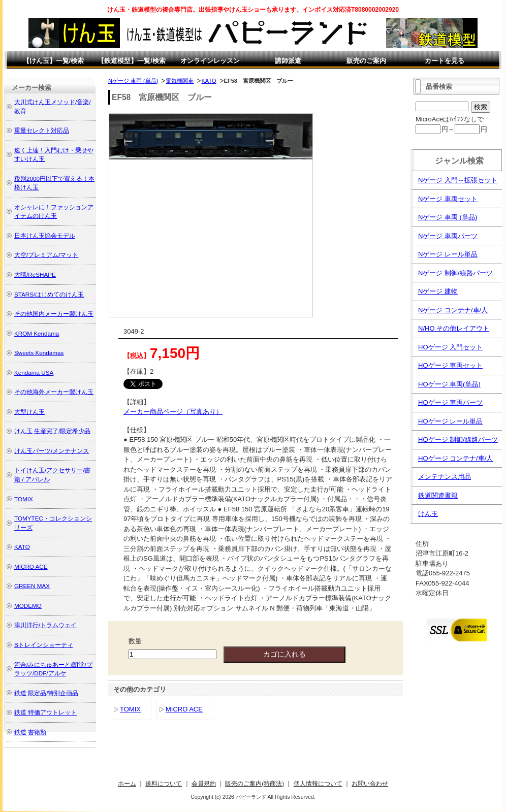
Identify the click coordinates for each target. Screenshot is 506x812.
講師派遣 (288, 61)
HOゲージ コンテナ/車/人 (455, 458)
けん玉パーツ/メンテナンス (52, 451)
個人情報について (318, 783)
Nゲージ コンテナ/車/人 (453, 310)
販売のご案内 (366, 61)
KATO (209, 81)
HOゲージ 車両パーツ (450, 402)
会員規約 (204, 783)
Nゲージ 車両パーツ (448, 236)
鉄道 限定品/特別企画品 (46, 693)
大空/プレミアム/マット (46, 255)
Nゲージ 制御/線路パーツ (455, 273)
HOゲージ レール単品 (450, 421)
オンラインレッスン (210, 61)
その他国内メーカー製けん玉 (54, 314)
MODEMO (28, 606)
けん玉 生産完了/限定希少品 (53, 431)
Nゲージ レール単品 (448, 254)
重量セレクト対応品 (42, 130)
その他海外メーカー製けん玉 (54, 392)
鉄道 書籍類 (30, 732)
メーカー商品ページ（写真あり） (173, 412)
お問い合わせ (370, 783)
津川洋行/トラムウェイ (45, 625)
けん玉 (428, 514)
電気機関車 (180, 81)
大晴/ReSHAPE (35, 274)
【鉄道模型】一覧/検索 (132, 61)
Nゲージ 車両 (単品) (133, 81)
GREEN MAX (32, 586)
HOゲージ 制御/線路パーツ (458, 440)
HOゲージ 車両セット (450, 365)
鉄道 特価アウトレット (45, 712)
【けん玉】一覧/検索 (54, 61)
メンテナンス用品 (445, 477)
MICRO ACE (184, 709)
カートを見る (445, 61)
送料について (164, 783)
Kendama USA (34, 372)
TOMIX (130, 709)
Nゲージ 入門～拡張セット (458, 180)
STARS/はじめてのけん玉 (49, 294)
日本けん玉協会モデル (45, 235)
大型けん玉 (29, 412)
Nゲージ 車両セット (448, 199)
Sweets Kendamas (39, 353)
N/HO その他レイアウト (454, 328)
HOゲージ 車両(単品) (449, 384)
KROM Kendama (37, 333)
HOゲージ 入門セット (450, 347)
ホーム (127, 783)
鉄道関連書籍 (438, 495)
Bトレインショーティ (44, 645)
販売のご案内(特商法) (255, 783)
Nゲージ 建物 (438, 291)
